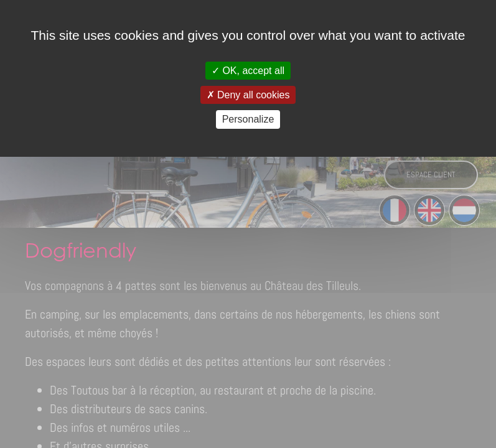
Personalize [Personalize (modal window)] (248, 119)
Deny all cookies (248, 95)
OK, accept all (248, 71)
